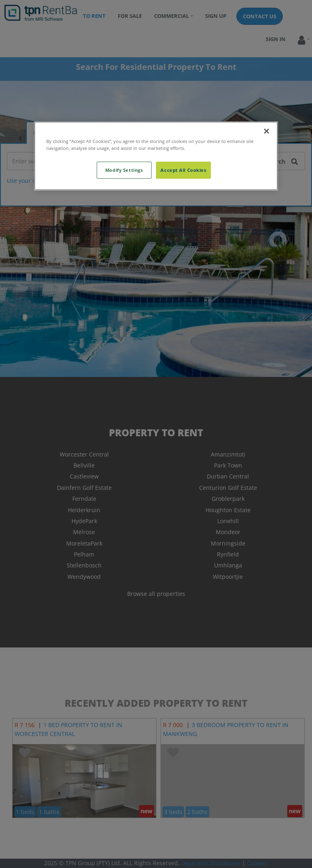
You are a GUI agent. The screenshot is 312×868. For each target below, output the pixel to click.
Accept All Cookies (183, 170)
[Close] (266, 131)
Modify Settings (124, 170)
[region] (156, 156)
